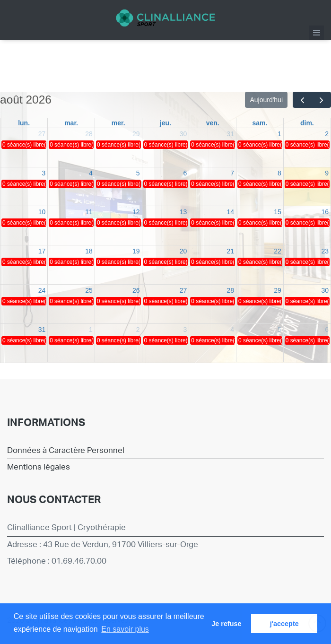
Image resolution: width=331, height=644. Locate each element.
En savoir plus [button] (125, 629)
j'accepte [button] (284, 624)
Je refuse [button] (226, 624)
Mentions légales (39, 467)
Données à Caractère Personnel (66, 450)
